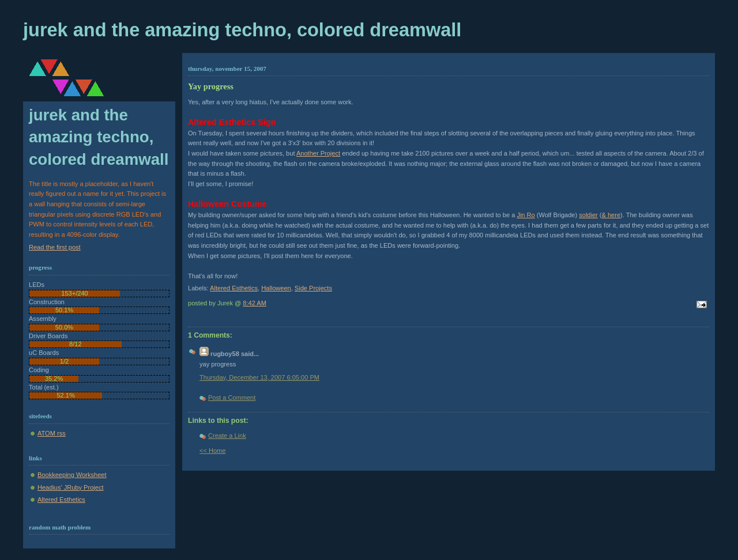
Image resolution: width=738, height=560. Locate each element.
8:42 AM (255, 303)
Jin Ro (526, 215)
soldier (588, 215)
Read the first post (55, 247)
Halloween (276, 288)
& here (611, 215)
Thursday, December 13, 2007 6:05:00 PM (259, 377)
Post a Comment (232, 398)
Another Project (318, 153)
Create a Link (227, 436)
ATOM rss (52, 433)
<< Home (212, 451)
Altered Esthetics (234, 288)
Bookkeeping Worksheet (72, 475)
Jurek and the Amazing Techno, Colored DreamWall (242, 30)
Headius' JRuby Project (70, 487)
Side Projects (313, 288)
